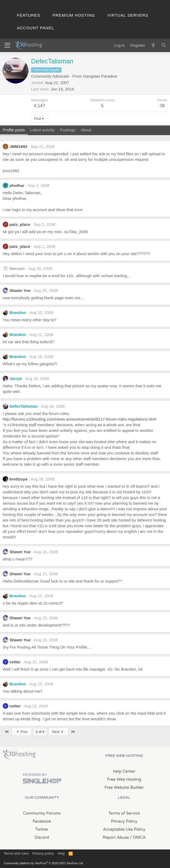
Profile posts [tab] (14, 130)
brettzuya (18, 479)
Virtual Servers (128, 15)
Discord (42, 837)
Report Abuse (116, 837)
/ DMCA (138, 837)
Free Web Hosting (124, 779)
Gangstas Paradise (100, 76)
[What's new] (153, 45)
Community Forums (42, 813)
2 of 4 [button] (40, 732)
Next (58, 732)
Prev (22, 732)
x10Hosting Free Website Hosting (19, 755)
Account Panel (36, 28)
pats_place (20, 224)
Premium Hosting (74, 15)
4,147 (40, 106)
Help (61, 853)
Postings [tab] (68, 130)
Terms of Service (124, 813)
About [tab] (86, 130)
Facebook (42, 821)
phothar (17, 185)
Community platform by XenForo (44, 863)
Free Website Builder (124, 787)
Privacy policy (43, 853)
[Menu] (7, 45)
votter (15, 662)
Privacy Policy (124, 821)
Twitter (42, 829)
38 (162, 106)
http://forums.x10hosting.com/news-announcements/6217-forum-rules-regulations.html (80, 419)
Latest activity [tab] (42, 130)
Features (29, 15)
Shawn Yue (20, 290)
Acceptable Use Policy (124, 829)
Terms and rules (16, 853)
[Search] (164, 45)
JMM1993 (18, 147)
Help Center (124, 771)
